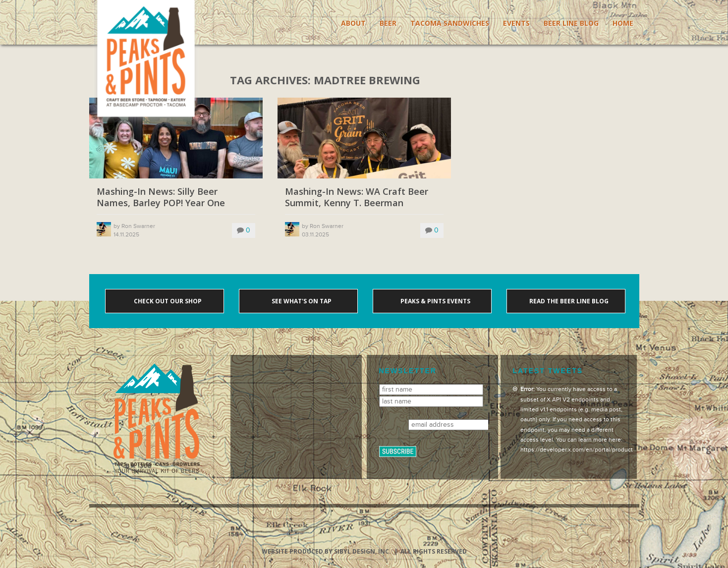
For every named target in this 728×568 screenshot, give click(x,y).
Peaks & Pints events (435, 301)
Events (516, 23)
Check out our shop (167, 301)
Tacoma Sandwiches (450, 23)
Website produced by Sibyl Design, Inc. (326, 551)
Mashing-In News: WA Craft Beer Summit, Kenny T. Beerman (357, 197)
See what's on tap (301, 301)
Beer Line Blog (571, 23)
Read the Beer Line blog (568, 301)
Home (623, 23)
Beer (388, 23)
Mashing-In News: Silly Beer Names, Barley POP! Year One (161, 197)
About (353, 23)
